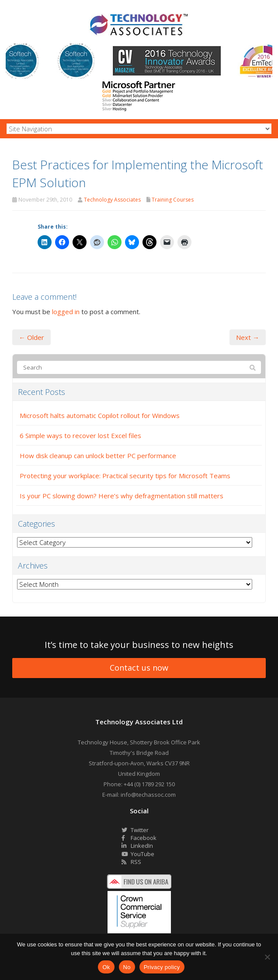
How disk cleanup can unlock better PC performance (98, 456)
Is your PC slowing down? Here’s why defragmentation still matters (122, 496)
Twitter (135, 830)
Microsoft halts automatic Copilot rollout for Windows (100, 415)
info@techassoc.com (148, 795)
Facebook (139, 838)
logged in (66, 312)
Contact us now (139, 668)
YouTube (138, 854)
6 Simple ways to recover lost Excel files (80, 435)
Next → (248, 337)
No (127, 967)
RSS (131, 862)
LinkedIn (137, 846)
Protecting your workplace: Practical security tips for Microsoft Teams (125, 476)
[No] (267, 957)
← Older (31, 337)
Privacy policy (162, 967)
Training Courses (173, 200)
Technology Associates (112, 200)
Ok (106, 967)
